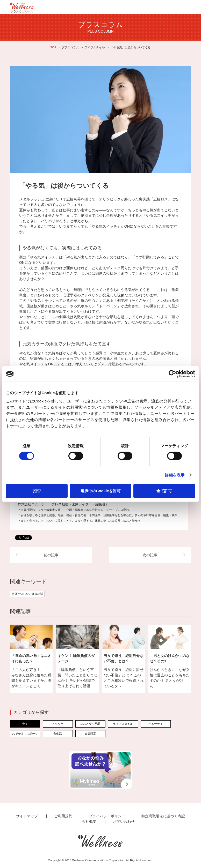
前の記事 (51, 555)
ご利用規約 (63, 816)
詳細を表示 (175, 475)
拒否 (37, 491)
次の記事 (150, 555)
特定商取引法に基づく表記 (163, 816)
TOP (53, 47)
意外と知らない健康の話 (27, 594)
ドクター (58, 724)
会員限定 (90, 734)
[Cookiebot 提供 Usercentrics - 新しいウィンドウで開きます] (172, 374)
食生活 (58, 734)
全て (25, 724)
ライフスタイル (95, 47)
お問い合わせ (124, 821)
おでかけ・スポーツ (25, 734)
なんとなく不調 (90, 724)
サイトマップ (27, 816)
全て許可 (164, 491)
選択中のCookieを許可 (101, 491)
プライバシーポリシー (107, 816)
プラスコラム (70, 47)
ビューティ (156, 724)
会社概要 (89, 821)
